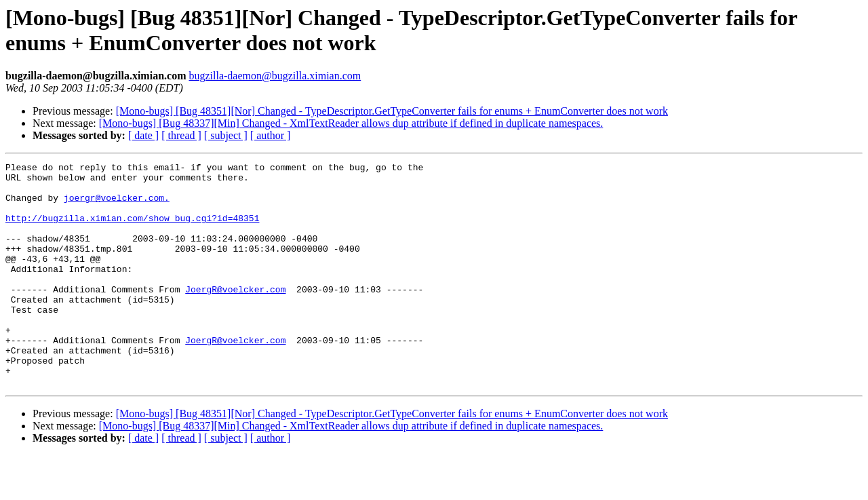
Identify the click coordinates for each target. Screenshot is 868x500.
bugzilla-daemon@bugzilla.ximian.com (275, 76)
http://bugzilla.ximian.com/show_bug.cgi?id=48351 (132, 230)
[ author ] (271, 135)
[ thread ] (181, 135)
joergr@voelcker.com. (117, 206)
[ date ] (143, 135)
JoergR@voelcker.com (235, 315)
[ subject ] (226, 135)
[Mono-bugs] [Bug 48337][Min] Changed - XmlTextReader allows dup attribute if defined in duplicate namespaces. (351, 123)
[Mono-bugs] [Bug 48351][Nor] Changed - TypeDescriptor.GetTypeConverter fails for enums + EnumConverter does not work (392, 111)
